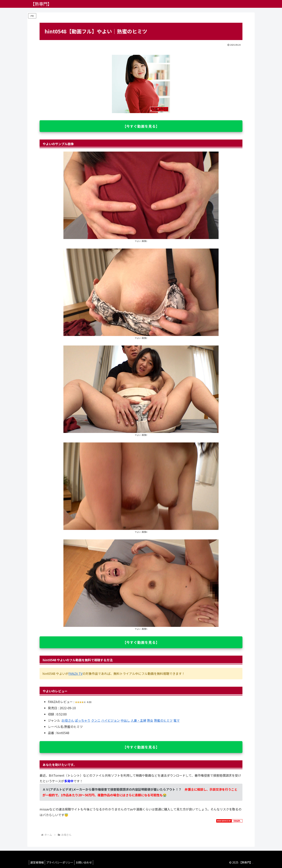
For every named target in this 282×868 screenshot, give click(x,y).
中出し (125, 720)
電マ (176, 720)
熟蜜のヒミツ (163, 720)
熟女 (150, 720)
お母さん (68, 720)
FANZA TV (75, 673)
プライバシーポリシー (62, 862)
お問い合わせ (88, 862)
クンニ (96, 720)
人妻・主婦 (138, 720)
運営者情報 (38, 862)
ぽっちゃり (83, 720)
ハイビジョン (111, 720)
